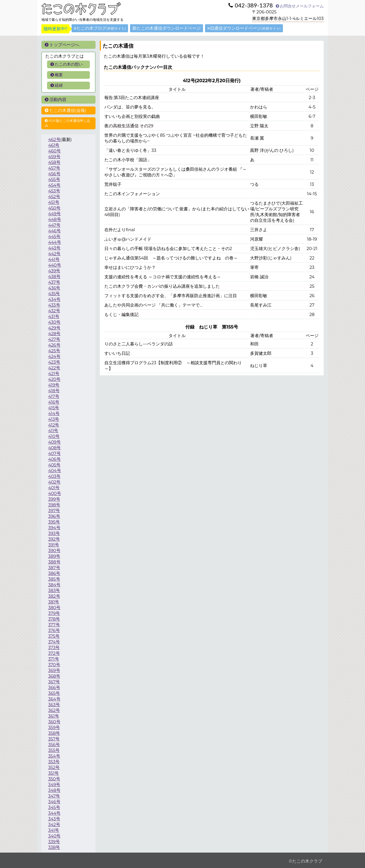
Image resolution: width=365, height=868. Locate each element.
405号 (54, 465)
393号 (54, 533)
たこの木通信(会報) (66, 110)
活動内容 (56, 99)
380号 (54, 608)
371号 (54, 659)
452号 (54, 197)
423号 (54, 362)
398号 (54, 505)
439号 (54, 271)
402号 (54, 482)
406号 (54, 459)
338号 (54, 847)
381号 (54, 602)
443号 (54, 248)
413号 (54, 419)
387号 (54, 568)
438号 (54, 276)
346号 (54, 802)
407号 (54, 453)
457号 (54, 168)
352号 (54, 767)
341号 (54, 830)
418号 (54, 391)
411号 (53, 431)
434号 (54, 299)
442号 (54, 254)
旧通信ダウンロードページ (244, 28)
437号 (54, 282)
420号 (54, 379)
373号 (54, 648)
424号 (54, 356)
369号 (54, 670)
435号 (54, 294)
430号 (54, 322)
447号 (54, 225)
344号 (54, 813)
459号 (54, 157)
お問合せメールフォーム (300, 6)
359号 (54, 727)
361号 (54, 716)
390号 (54, 550)
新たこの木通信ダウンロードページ (167, 28)
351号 (53, 773)
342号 (54, 824)
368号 (54, 676)
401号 (54, 488)
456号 (54, 174)
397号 (54, 510)
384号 (54, 585)
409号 (54, 442)
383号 (54, 590)
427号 (54, 339)
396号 (54, 516)
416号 (54, 402)
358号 (54, 733)
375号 (54, 636)
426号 (54, 345)
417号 (54, 396)
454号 (54, 185)
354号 (54, 756)
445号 (54, 236)
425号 (54, 351)
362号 (54, 710)
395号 (54, 522)
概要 (57, 75)
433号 (54, 305)
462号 (54, 139)
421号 (54, 373)
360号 (54, 722)
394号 (54, 528)
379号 (54, 613)
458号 (54, 162)
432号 (54, 311)
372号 (54, 653)
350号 (54, 779)
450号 (54, 208)
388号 (54, 562)
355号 (54, 750)
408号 (54, 448)
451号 (54, 202)
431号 (54, 316)
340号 (54, 836)
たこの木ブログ (100, 28)
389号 (54, 556)
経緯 (57, 85)
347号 (54, 796)
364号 (54, 699)
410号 (54, 436)
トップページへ (62, 45)
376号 (54, 630)
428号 (54, 334)
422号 (54, 368)
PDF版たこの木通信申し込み (67, 123)
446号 (54, 231)
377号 (54, 625)
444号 (55, 242)
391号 (54, 545)
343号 (54, 819)
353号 (54, 762)
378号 (54, 619)
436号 (54, 288)
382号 (54, 596)
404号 (55, 471)
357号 (54, 739)
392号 (54, 539)
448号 (55, 219)
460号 (54, 151)
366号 (54, 687)
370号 (54, 665)
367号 (54, 682)
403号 (54, 476)
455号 (54, 179)
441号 (54, 259)
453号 (54, 191)
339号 (54, 842)
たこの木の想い (67, 64)
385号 (54, 579)
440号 (55, 265)
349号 (54, 785)
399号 (54, 499)
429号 (54, 328)
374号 (54, 642)
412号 (54, 425)
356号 (54, 745)
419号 (54, 385)
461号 (54, 145)
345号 (54, 807)
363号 (54, 705)
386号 (54, 573)
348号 (54, 790)
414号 (54, 413)
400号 (55, 493)
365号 (54, 693)
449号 (54, 214)
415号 (54, 408)
